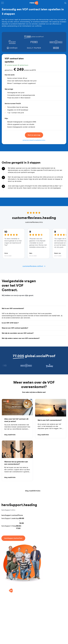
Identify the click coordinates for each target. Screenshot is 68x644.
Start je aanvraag (34, 135)
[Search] (65, 3)
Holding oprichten (10, 628)
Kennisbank (56, 636)
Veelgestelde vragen (56, 631)
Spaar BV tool (24, 634)
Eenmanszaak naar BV (8, 633)
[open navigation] (2, 3)
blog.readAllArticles (34, 491)
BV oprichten (8, 624)
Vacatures (39, 628)
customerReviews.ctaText (34, 266)
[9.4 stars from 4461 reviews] (11, 608)
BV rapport (23, 637)
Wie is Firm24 (40, 624)
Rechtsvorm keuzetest (24, 625)
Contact (55, 639)
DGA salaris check (26, 630)
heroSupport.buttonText (13, 538)
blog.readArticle (11, 435)
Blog (53, 627)
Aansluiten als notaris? (40, 633)
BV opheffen (8, 637)
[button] (34, 308)
